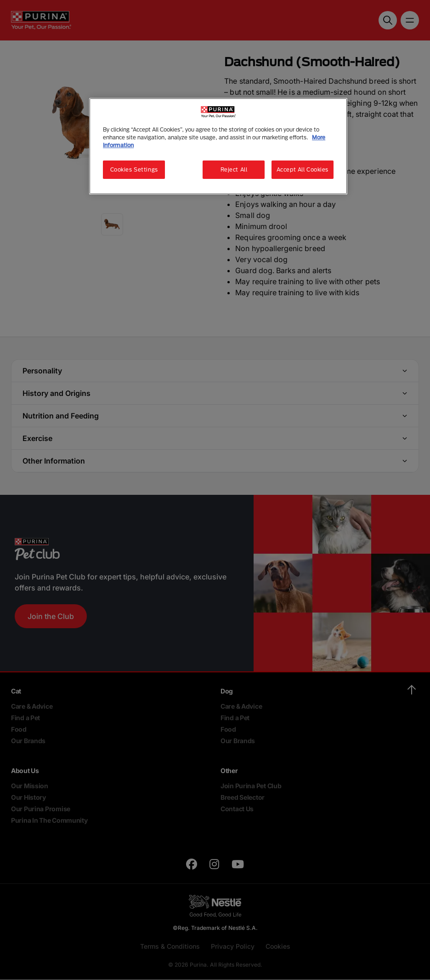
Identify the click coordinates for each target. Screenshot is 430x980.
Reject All (234, 169)
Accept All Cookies (303, 169)
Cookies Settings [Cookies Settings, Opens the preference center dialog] (134, 169)
